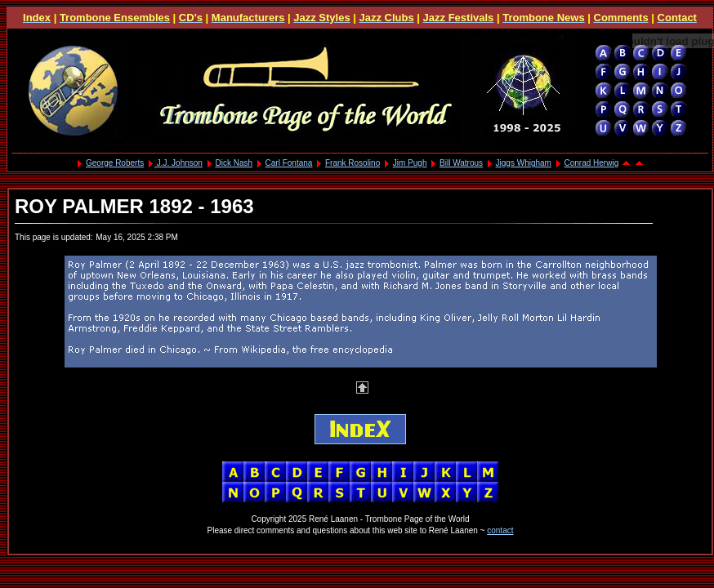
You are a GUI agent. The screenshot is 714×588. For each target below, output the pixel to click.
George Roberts (115, 163)
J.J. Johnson (178, 163)
